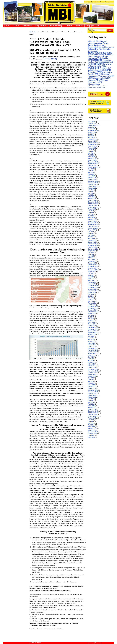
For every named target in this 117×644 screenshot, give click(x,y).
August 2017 (92, 272)
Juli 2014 (91, 336)
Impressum (91, 643)
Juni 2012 (91, 380)
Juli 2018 (91, 253)
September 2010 (93, 416)
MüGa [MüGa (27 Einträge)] (104, 66)
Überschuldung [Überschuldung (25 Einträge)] (94, 84)
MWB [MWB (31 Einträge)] (99, 66)
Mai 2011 (91, 402)
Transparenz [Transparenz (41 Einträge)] (104, 76)
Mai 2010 (91, 423)
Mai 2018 (91, 256)
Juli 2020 (91, 211)
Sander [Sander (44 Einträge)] (91, 74)
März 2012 (91, 385)
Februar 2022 (92, 178)
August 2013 (92, 355)
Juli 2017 (91, 273)
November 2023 (93, 145)
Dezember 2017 (93, 265)
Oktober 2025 (92, 124)
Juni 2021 (91, 192)
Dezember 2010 (93, 411)
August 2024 (92, 132)
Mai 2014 (91, 340)
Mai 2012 (91, 381)
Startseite (33, 32)
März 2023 (91, 157)
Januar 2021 (92, 200)
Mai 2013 (91, 361)
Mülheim (69, 26)
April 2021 (91, 195)
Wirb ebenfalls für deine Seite (96, 88)
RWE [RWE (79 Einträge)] (99, 72)
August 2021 (92, 188)
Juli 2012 (91, 378)
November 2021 (93, 183)
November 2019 (93, 225)
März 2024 (91, 138)
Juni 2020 (91, 212)
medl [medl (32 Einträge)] (90, 64)
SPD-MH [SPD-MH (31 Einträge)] (98, 74)
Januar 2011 (92, 409)
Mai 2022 (91, 172)
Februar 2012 (92, 387)
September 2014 (93, 333)
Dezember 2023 (93, 143)
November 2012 (93, 371)
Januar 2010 (92, 430)
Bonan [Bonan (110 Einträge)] (106, 43)
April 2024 (91, 136)
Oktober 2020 (92, 206)
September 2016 (93, 291)
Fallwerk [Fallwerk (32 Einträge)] (91, 49)
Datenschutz (98, 643)
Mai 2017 (91, 277)
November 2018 (93, 246)
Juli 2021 (91, 190)
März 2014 (91, 343)
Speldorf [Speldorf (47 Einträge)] (106, 74)
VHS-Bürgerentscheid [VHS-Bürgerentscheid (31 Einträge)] (97, 78)
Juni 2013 (91, 359)
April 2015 (91, 320)
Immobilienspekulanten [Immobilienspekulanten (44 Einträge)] (98, 56)
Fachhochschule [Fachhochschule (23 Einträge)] (108, 47)
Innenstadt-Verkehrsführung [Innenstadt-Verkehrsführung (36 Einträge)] (100, 58)
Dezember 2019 (93, 223)
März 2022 (91, 176)
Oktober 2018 (92, 247)
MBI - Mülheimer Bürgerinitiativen (98, 86)
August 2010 (92, 418)
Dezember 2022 (93, 162)
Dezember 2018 (93, 244)
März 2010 (91, 427)
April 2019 (91, 237)
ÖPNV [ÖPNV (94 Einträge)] (99, 80)
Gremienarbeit (27, 26)
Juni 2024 (91, 134)
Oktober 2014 (92, 331)
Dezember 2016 (93, 286)
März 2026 (91, 122)
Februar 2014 (92, 345)
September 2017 (93, 270)
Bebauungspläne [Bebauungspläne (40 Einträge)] (95, 43)
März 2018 (91, 260)
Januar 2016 (92, 305)
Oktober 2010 (92, 415)
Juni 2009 (91, 435)
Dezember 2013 (93, 348)
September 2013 (93, 354)
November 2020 (93, 204)
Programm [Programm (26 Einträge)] (104, 68)
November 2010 (93, 413)
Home (8, 26)
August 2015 (92, 314)
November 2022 (93, 164)
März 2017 (91, 280)
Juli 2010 (91, 420)
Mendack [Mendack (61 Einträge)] (97, 64)
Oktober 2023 (92, 146)
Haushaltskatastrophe (50, 629)
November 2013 (93, 350)
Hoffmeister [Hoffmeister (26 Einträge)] (109, 55)
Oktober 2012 (92, 373)
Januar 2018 (92, 263)
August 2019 (92, 230)
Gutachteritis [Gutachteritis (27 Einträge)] (93, 51)
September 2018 (93, 249)
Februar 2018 (92, 261)
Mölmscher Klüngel (57, 26)
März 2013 (91, 364)
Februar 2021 (92, 199)
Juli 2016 (91, 294)
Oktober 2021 (92, 185)
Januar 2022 (92, 179)
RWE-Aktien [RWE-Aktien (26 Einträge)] (107, 72)
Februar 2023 (92, 159)
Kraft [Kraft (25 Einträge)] (111, 62)
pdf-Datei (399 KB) (50, 59)
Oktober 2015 (92, 310)
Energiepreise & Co (93, 26)
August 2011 (92, 397)
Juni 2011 (91, 401)
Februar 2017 (92, 282)
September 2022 (93, 167)
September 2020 (93, 207)
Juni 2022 (91, 171)
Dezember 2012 (93, 369)
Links (98, 2)
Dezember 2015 (93, 307)
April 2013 (91, 362)
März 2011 (91, 406)
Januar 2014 (92, 347)
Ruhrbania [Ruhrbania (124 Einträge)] (106, 70)
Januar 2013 (92, 368)
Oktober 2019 (92, 226)
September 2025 (93, 125)
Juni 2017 (91, 275)
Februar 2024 (92, 139)
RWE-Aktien (60, 629)
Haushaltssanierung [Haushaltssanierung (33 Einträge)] (96, 55)
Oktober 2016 (92, 289)
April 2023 (91, 155)
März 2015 (91, 322)
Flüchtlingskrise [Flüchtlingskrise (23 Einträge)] (105, 49)
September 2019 (93, 228)
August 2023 (92, 148)
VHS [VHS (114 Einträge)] (112, 76)
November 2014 (93, 329)
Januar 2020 (92, 221)
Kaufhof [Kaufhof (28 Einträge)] (91, 62)
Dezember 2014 (93, 327)
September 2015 (93, 312)
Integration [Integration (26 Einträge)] (107, 60)
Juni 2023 (91, 152)
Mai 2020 (91, 214)
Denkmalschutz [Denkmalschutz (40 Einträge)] (95, 47)
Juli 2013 (91, 357)
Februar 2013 (92, 366)
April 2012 (91, 383)
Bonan (35, 629)
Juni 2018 (91, 254)
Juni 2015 (91, 317)
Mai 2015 (91, 319)
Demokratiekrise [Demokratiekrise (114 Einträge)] (96, 45)
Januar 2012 (92, 388)
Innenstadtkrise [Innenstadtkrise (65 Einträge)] (95, 60)
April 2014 (91, 341)
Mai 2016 (91, 298)
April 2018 (91, 258)
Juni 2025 (91, 127)
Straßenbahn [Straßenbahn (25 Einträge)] (93, 76)
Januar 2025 (92, 129)
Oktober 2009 (92, 434)
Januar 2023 (92, 160)
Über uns (88, 2)
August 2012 (92, 376)
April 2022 (91, 174)
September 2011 (93, 395)
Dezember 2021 (93, 181)
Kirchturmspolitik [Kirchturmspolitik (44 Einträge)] (102, 62)
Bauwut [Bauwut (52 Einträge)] (104, 41)
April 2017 (91, 279)
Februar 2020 (92, 219)
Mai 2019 (91, 235)
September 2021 (93, 186)
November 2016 (93, 287)
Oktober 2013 (92, 352)
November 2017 (93, 266)
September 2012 (93, 374)
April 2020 (91, 216)
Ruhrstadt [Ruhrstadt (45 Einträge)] (92, 72)
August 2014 (92, 334)
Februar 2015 (92, 324)
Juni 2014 (91, 338)
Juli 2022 (91, 169)
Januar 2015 (92, 326)
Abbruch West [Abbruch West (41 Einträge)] (94, 41)
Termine (93, 2)
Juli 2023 (91, 150)
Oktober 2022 (92, 165)
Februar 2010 (92, 428)
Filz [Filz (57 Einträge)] (97, 49)
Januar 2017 (92, 284)
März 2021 (91, 197)
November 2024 (93, 131)
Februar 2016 (92, 303)
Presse (102, 2)
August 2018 (92, 251)
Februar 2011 (92, 408)
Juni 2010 (91, 422)
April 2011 (91, 404)
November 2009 (93, 432)
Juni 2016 (91, 296)
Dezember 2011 (93, 390)
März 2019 (91, 239)
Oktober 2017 (92, 268)
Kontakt (107, 2)
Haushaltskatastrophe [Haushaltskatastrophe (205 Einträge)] (100, 53)
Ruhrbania (79, 26)
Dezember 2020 (93, 202)
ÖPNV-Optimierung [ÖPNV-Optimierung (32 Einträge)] (98, 81)
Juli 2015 (91, 315)
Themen (16, 26)
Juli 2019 (91, 232)
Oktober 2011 (92, 394)
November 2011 (93, 392)
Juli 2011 (91, 399)
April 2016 (91, 300)
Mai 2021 (91, 193)
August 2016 (92, 293)
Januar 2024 (92, 141)
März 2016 (91, 301)
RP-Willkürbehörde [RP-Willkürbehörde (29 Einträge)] (100, 69)
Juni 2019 (91, 233)
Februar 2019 (92, 240)
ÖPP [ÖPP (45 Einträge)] (100, 82)
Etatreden (40, 629)
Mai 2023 (91, 153)
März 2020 (91, 218)
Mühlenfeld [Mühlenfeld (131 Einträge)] (94, 68)
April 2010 (91, 425)
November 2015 (93, 308)
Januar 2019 (92, 242)
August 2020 (92, 209)
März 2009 (91, 437)
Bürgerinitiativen (41, 26)
